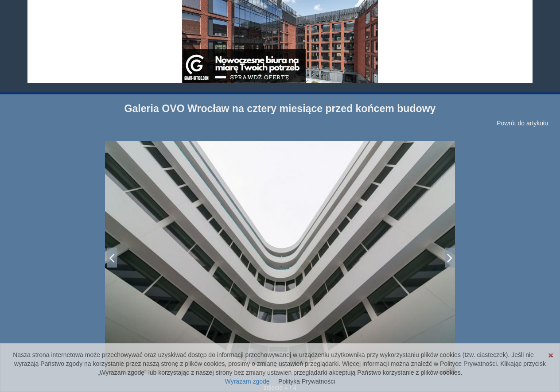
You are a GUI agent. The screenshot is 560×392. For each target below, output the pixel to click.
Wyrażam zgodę (247, 381)
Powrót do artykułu (522, 123)
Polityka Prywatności (307, 381)
